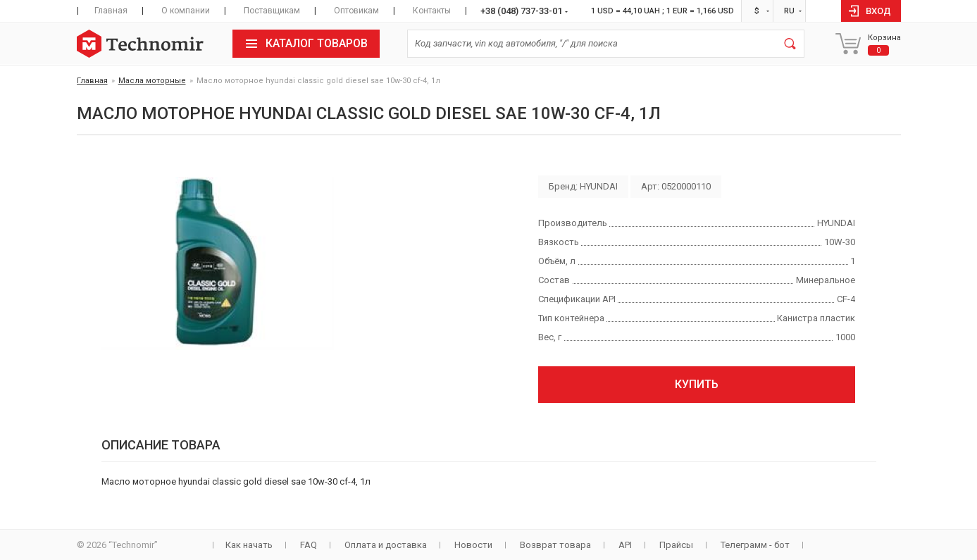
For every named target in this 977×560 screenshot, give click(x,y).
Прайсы (676, 545)
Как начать (249, 545)
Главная (111, 11)
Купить (697, 384)
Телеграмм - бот (755, 545)
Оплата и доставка (386, 545)
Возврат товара (555, 545)
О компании (186, 11)
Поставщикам (272, 11)
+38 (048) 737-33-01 (521, 11)
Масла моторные (152, 81)
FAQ (309, 545)
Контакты (432, 11)
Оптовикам (356, 11)
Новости (473, 545)
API (625, 545)
